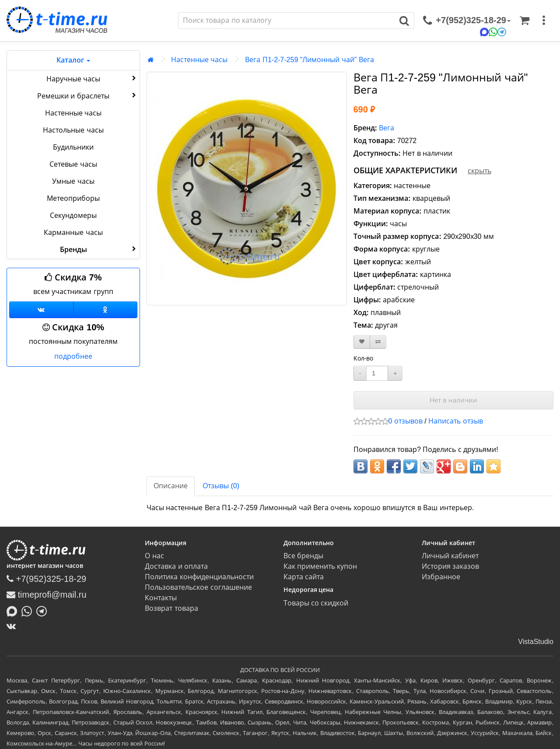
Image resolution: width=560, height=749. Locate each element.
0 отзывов (406, 421)
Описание (171, 486)
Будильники (73, 147)
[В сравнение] (378, 342)
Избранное (441, 577)
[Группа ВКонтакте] (41, 310)
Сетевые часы (73, 164)
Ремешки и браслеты (87, 95)
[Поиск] (287, 21)
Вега (387, 128)
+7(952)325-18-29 (46, 579)
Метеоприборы (73, 198)
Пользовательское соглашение (198, 587)
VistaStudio (536, 642)
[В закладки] (362, 342)
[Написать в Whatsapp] (29, 610)
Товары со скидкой (316, 603)
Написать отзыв (455, 421)
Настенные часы (73, 113)
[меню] (544, 21)
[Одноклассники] (106, 310)
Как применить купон (320, 566)
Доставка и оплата (176, 566)
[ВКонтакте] (13, 626)
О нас (154, 556)
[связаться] (467, 21)
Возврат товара (171, 608)
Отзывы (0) (221, 486)
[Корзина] (525, 21)
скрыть (479, 171)
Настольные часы (73, 130)
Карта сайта (304, 577)
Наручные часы (92, 78)
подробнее (73, 356)
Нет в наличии (453, 400)
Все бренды (303, 556)
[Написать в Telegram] (44, 610)
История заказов (450, 566)
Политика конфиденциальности (199, 577)
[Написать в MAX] (14, 610)
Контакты (161, 598)
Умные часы (73, 181)
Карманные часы (73, 233)
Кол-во (364, 358)
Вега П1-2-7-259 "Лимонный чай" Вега (310, 60)
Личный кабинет (450, 556)
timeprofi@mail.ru (47, 595)
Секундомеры (73, 215)
